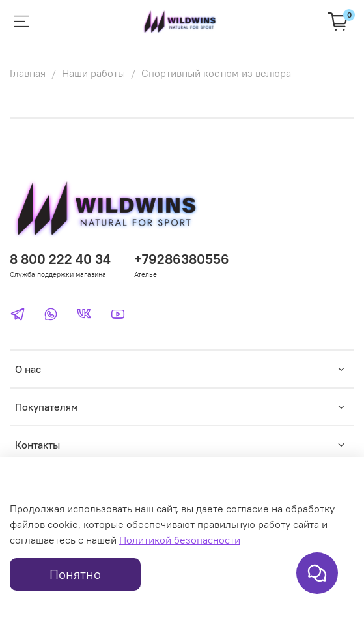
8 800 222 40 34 (60, 259)
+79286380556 (182, 259)
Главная (28, 73)
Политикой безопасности (180, 540)
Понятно (75, 574)
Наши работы (93, 73)
